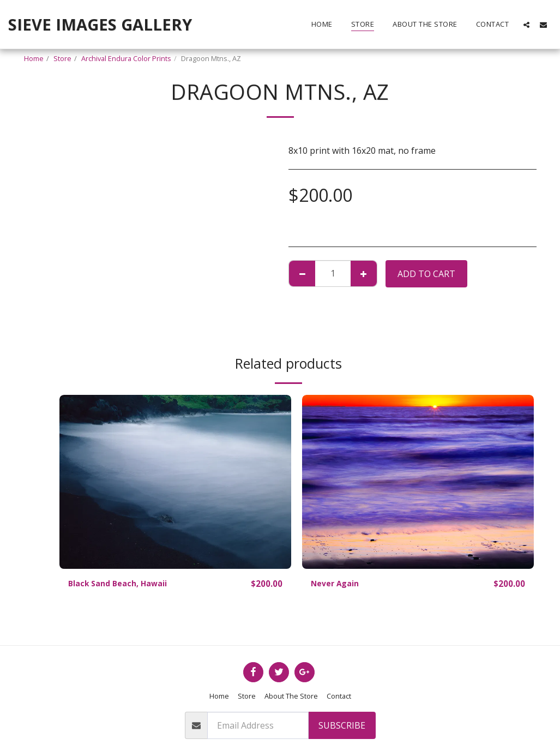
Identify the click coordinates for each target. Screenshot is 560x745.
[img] (175, 482)
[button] (526, 25)
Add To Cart (426, 274)
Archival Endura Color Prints (126, 58)
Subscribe (342, 725)
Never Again (338, 584)
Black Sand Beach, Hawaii (124, 584)
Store (62, 58)
